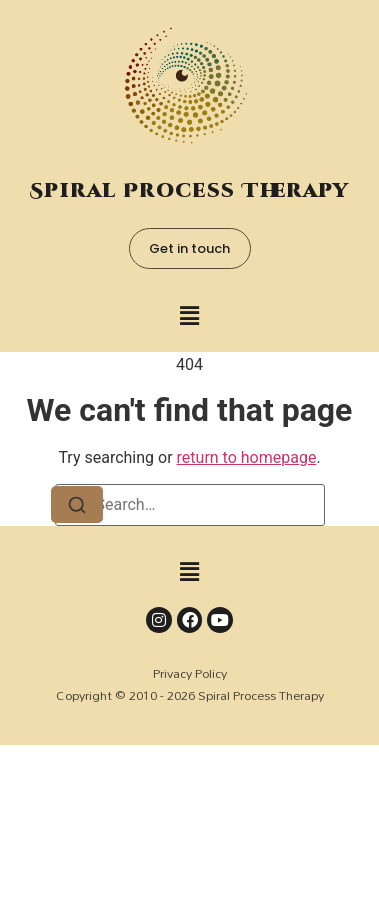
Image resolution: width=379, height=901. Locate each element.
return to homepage (247, 457)
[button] (189, 316)
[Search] (77, 504)
